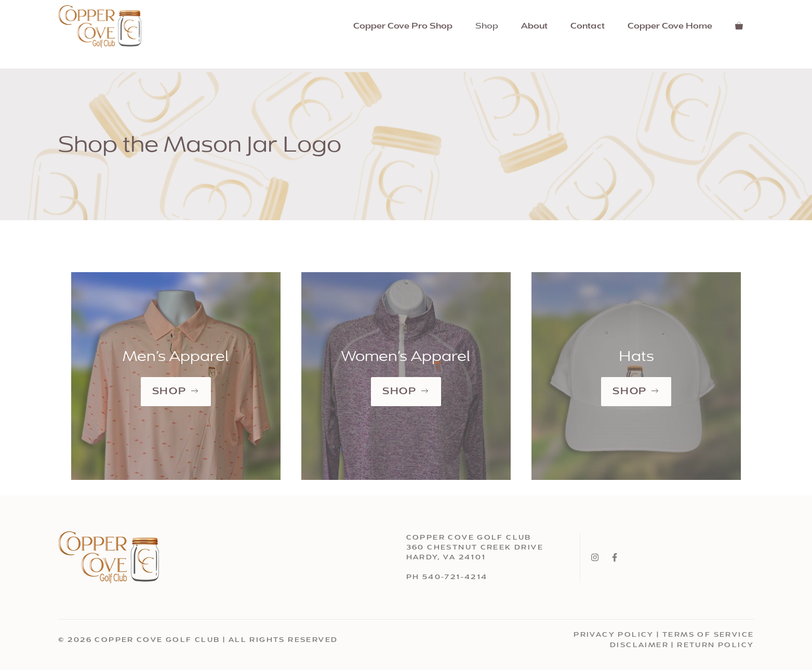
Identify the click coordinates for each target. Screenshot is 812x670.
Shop (487, 26)
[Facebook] (615, 557)
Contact (588, 26)
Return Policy (715, 645)
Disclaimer (639, 645)
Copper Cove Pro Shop (403, 26)
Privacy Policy (614, 635)
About (534, 26)
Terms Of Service (708, 635)
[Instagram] (595, 557)
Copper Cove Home (670, 26)
